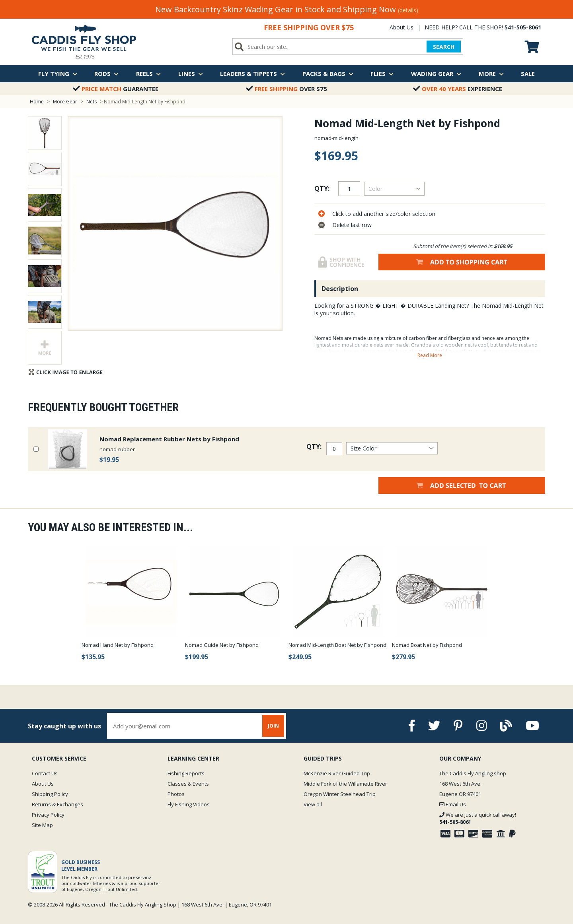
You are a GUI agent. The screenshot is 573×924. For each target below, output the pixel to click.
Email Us (453, 804)
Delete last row (352, 225)
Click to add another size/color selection (384, 214)
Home (37, 102)
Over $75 (286, 89)
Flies (382, 74)
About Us (401, 27)
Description (340, 289)
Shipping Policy (50, 794)
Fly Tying (58, 74)
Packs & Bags (328, 74)
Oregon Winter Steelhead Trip (340, 794)
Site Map (42, 825)
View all (313, 804)
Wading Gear (436, 74)
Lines (191, 74)
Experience (458, 89)
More (491, 74)
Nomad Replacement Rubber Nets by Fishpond (169, 439)
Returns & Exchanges (57, 804)
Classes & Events (188, 784)
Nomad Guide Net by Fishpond (222, 645)
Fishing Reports (186, 773)
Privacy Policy (48, 815)
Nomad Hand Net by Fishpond (118, 645)
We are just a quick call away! (478, 818)
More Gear (65, 102)
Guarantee (116, 89)
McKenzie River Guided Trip (337, 773)
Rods (106, 74)
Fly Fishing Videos (189, 804)
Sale (528, 74)
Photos (176, 794)
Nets (92, 102)
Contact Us (45, 773)
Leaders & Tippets (252, 74)
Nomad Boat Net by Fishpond (427, 645)
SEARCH (444, 47)
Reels (148, 74)
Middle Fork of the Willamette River (345, 784)
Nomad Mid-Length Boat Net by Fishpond (337, 645)
